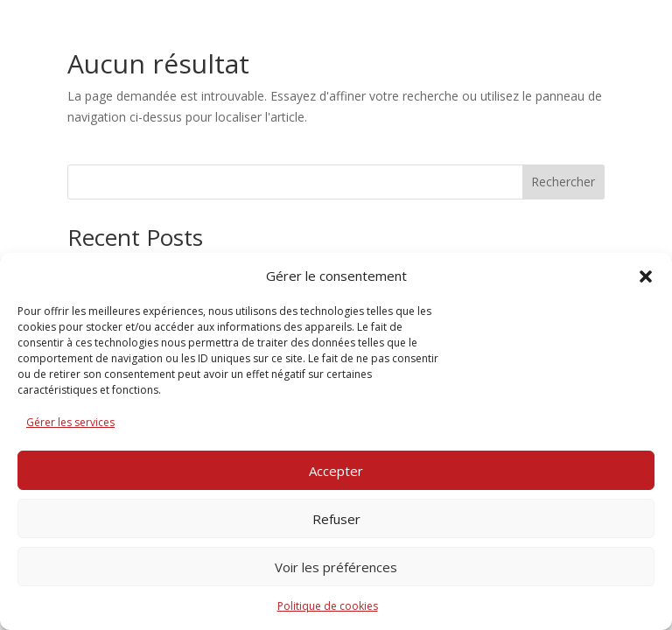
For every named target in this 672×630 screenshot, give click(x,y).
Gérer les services (70, 422)
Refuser (336, 519)
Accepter (336, 471)
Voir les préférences (336, 567)
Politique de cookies (328, 606)
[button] (646, 276)
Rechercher (563, 182)
